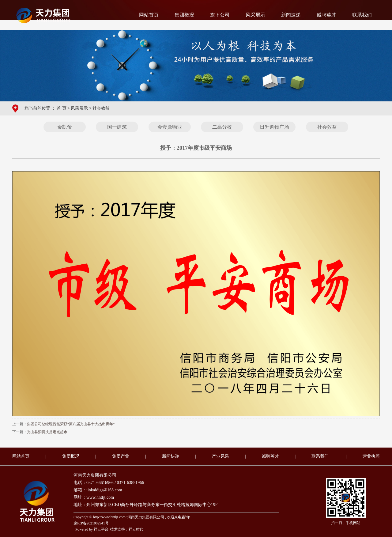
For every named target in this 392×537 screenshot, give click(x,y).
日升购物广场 (274, 127)
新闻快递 (171, 456)
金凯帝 (65, 127)
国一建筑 (117, 127)
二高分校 (222, 127)
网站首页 (149, 15)
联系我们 (362, 15)
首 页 (62, 108)
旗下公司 (220, 15)
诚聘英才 (326, 15)
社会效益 (101, 108)
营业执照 (371, 456)
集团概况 (184, 15)
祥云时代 (136, 529)
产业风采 (221, 456)
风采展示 (255, 15)
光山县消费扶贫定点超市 (47, 432)
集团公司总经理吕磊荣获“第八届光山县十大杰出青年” (71, 424)
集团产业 (121, 456)
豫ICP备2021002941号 (91, 523)
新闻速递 (291, 15)
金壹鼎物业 (170, 127)
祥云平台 (101, 529)
